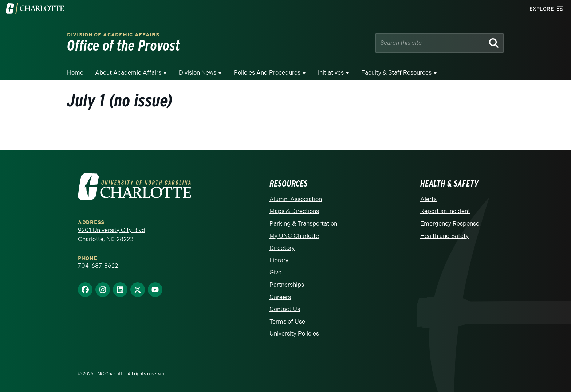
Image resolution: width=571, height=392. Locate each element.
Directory (282, 248)
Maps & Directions (294, 211)
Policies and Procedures (267, 73)
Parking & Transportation (303, 224)
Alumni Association (296, 199)
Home (75, 73)
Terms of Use (287, 322)
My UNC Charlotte (294, 236)
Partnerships (287, 285)
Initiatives (331, 73)
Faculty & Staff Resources (396, 73)
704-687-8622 (98, 266)
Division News (198, 73)
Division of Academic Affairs (113, 35)
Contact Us (285, 309)
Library (279, 260)
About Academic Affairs (128, 73)
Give (275, 272)
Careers (280, 297)
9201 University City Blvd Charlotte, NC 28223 (112, 235)
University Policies (294, 334)
